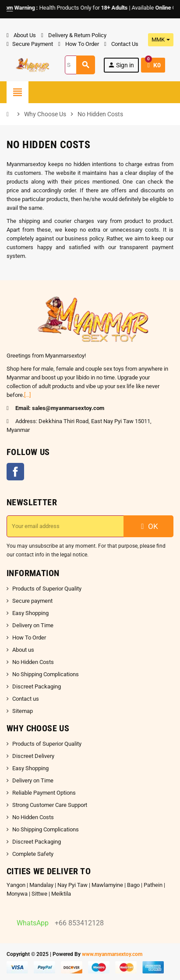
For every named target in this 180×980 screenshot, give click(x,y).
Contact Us (121, 44)
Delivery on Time (33, 625)
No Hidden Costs (33, 662)
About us (23, 650)
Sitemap (23, 711)
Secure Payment (30, 44)
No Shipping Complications (46, 674)
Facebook (15, 472)
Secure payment (32, 601)
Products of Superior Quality (47, 589)
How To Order (79, 44)
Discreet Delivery (33, 756)
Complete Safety (33, 854)
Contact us (26, 699)
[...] (27, 395)
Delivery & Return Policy (74, 35)
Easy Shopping (30, 613)
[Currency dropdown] (161, 40)
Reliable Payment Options (44, 793)
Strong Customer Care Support (50, 805)
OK (148, 526)
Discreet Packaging (37, 686)
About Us (21, 35)
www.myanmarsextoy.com (112, 954)
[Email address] (65, 526)
